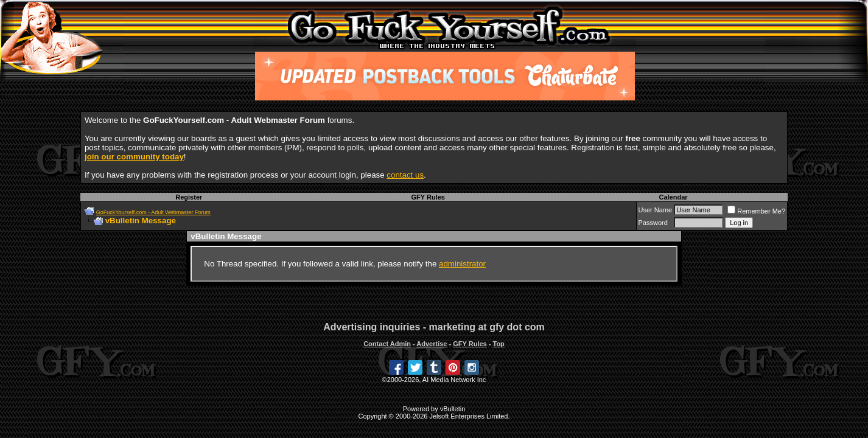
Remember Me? (756, 211)
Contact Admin (387, 344)
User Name (656, 210)
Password (653, 223)
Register (189, 197)
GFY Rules (428, 197)
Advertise (432, 344)
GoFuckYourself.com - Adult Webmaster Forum (153, 212)
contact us (405, 175)
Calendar (673, 197)
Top (498, 344)
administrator (462, 264)
